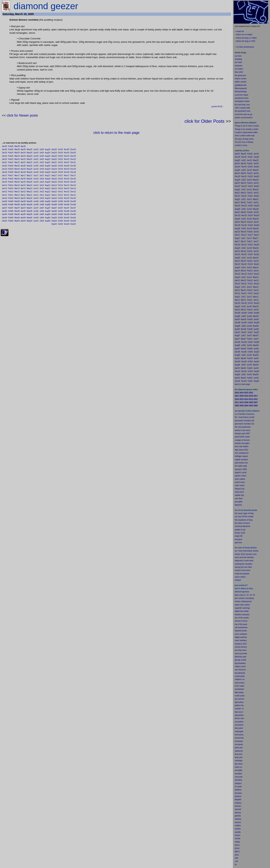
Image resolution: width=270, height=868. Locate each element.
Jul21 (42, 162)
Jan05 (4, 214)
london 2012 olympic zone (246, 554)
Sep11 (54, 195)
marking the (240, 564)
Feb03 (11, 221)
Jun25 (36, 149)
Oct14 (60, 185)
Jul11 (42, 195)
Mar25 (17, 149)
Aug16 (48, 179)
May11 (29, 195)
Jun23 (36, 156)
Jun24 (36, 153)
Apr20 (23, 166)
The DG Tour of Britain (244, 142)
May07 (29, 208)
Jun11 (36, 195)
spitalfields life (241, 85)
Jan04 (4, 218)
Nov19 (67, 169)
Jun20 (36, 166)
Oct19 (60, 169)
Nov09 (67, 201)
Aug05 (48, 214)
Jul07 (42, 208)
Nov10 (67, 198)
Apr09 (23, 201)
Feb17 (11, 175)
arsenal (238, 809)
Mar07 (17, 208)
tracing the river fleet (243, 567)
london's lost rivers (243, 430)
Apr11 (23, 195)
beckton (238, 796)
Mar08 (17, 205)
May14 (29, 185)
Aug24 (48, 153)
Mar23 (17, 156)
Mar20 (17, 166)
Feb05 (11, 214)
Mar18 (17, 172)
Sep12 (54, 192)
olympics (238, 644)
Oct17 (60, 175)
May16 (29, 179)
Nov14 (67, 185)
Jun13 (36, 188)
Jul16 (42, 179)
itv (236, 865)
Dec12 (73, 192)
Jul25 (42, 149)
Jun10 (36, 198)
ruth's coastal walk (242, 108)
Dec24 (73, 153)
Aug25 (48, 149)
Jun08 (36, 205)
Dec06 (73, 211)
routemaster (240, 676)
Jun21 (36, 162)
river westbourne (242, 453)
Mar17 (17, 175)
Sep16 (54, 179)
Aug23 (48, 156)
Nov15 (67, 182)
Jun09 (36, 201)
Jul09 (42, 201)
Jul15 (42, 182)
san (236, 670)
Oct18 (60, 172)
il (238, 543)
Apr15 (23, 182)
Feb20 (11, 166)
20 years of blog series (244, 139)
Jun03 (36, 221)
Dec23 (73, 156)
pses (240, 803)
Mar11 (17, 195)
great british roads (242, 437)
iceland (238, 580)
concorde (239, 777)
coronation (239, 722)
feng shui (239, 754)
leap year (239, 757)
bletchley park (241, 657)
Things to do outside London (247, 129)
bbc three (239, 764)
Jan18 (4, 172)
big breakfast (240, 663)
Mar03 (17, 221)
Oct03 (60, 221)
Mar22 (17, 159)
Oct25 (60, 149)
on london (239, 69)
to (238, 858)
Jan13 (4, 188)
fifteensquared (241, 88)
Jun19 (36, 169)
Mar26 (17, 146)
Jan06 (4, 211)
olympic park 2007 (242, 434)
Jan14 (4, 185)
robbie (237, 842)
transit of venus (241, 621)
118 (236, 861)
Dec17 (73, 175)
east (237, 683)
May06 (29, 211)
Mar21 (17, 162)
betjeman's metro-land (244, 561)
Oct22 (60, 159)
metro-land (239, 492)
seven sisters (240, 577)
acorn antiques (241, 634)
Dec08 (73, 205)
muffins (238, 826)
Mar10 (17, 198)
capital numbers (241, 460)
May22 (29, 159)
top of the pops (241, 624)
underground (246, 601)
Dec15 (73, 182)
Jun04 (36, 218)
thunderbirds (240, 673)
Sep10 (54, 198)
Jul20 (42, 166)
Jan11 (4, 195)
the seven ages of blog (244, 513)
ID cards (238, 787)
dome (237, 848)
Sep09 (54, 201)
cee (236, 838)
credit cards (240, 696)
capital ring (239, 495)
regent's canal (241, 473)
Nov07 (67, 208)
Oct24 (60, 153)
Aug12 (48, 192)
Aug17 (48, 175)
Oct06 (60, 211)
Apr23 (23, 156)
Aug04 (48, 218)
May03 (29, 221)
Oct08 (60, 205)
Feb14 (11, 185)
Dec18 (73, 172)
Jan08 (4, 205)
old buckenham (241, 627)
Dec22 (73, 159)
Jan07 (4, 208)
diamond (238, 592)
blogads (238, 800)
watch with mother (242, 605)
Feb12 (11, 192)
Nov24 (67, 153)
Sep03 (54, 221)
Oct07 (60, 208)
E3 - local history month (245, 417)
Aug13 (48, 188)
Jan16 (4, 179)
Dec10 (73, 198)
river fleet (239, 499)
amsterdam (239, 689)
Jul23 (42, 156)
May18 (29, 172)
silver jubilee (240, 479)
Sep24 (54, 153)
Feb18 (11, 172)
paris (237, 855)
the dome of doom (242, 523)
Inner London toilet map (245, 136)
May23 (29, 156)
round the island (241, 95)
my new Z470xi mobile (244, 517)
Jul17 (42, 175)
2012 (245, 644)
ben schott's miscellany (244, 598)
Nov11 (67, 195)
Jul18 (42, 172)
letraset (238, 806)
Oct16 (60, 179)
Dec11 (73, 195)
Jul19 (42, 169)
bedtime (238, 790)
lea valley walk (241, 466)
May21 (29, 162)
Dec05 (73, 214)
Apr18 (23, 172)
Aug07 (48, 208)
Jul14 (42, 185)
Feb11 (11, 195)
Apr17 (23, 175)
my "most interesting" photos (247, 551)
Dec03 (73, 221)
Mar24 (17, 153)
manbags (239, 761)
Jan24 (4, 153)
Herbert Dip (240, 489)
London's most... (242, 145)
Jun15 (36, 182)
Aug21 (48, 162)
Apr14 (23, 185)
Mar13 (17, 188)
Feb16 (11, 179)
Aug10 (48, 198)
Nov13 (67, 188)
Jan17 (4, 175)
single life (239, 536)
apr (236, 543)
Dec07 (73, 208)
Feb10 (11, 198)
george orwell (240, 660)
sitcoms (238, 813)
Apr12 (23, 192)
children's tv (240, 679)
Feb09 (11, 201)
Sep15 (54, 182)
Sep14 (54, 185)
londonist (238, 66)
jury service (240, 699)
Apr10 (23, 198)
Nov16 (67, 179)
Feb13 (11, 188)
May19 (29, 169)
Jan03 (4, 221)
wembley (238, 780)
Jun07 (36, 208)
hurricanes (239, 735)
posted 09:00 (217, 107)
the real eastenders (243, 427)
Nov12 (67, 192)
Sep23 (54, 156)
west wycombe (241, 654)
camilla (238, 832)
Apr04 (23, 218)
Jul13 (42, 188)
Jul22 (42, 159)
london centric (241, 79)
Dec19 (73, 169)
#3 (251, 595)
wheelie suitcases (242, 615)
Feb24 (11, 153)
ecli (236, 803)
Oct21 (60, 162)
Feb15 (11, 182)
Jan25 (4, 149)
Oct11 (60, 195)
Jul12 (42, 192)
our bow (238, 56)
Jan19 (4, 169)
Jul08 (42, 205)
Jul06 (42, 211)
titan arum (239, 712)
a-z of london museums (244, 414)
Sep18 (54, 172)
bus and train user (242, 105)
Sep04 (54, 218)
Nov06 (67, 211)
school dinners (241, 647)
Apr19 (23, 169)
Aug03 (48, 221)
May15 (29, 182)
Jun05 (36, 214)
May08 (29, 205)
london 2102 (240, 533)
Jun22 (36, 159)
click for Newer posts (22, 115)
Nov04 (67, 218)
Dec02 (73, 224)
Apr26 (23, 146)
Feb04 (11, 218)
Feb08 (11, 205)
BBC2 (237, 852)
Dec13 (73, 188)
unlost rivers (240, 482)
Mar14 (17, 185)
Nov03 (67, 221)
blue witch (239, 72)
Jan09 (4, 201)
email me (240, 31)
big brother (239, 702)
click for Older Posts (204, 121)
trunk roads (239, 686)
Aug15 (48, 182)
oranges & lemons (242, 440)
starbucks (239, 751)
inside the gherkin (242, 574)
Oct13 (60, 188)
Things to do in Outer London (247, 126)
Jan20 (4, 166)
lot (236, 858)
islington (238, 783)
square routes (240, 476)
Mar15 (17, 182)
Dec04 (73, 218)
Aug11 (48, 195)
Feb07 (11, 208)
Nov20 (67, 166)
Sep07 (54, 208)
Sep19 (54, 169)
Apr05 (23, 214)
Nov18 (67, 172)
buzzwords (239, 738)
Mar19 (17, 169)
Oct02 (60, 224)
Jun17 (36, 175)
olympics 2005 (241, 469)
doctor (237, 718)
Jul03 (42, 221)
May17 (29, 175)
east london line (241, 463)
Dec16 (73, 179)
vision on (238, 767)
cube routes (240, 485)
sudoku (238, 829)
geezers (246, 592)
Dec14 (73, 185)
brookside (239, 741)
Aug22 (48, 159)
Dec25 (73, 149)
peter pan (239, 748)
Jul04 (42, 218)
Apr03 (23, 221)
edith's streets (240, 82)
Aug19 (48, 169)
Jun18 (36, 172)
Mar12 (17, 192)
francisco (242, 670)
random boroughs (242, 443)
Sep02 (54, 224)
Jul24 (42, 153)
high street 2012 (241, 450)
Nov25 (67, 149)
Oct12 (60, 192)
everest (238, 822)
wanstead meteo (242, 98)
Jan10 (4, 198)
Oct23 (60, 156)
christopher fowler (242, 101)
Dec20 (73, 166)
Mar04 (17, 218)
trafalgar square (241, 456)
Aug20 (48, 166)
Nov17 (67, 175)
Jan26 (4, 146)
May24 (29, 153)
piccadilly (239, 502)
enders (242, 683)
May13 (29, 188)
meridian (249, 564)
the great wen (240, 75)
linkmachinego (241, 92)
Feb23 (11, 156)
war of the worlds (242, 618)
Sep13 (54, 188)
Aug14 (48, 185)
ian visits (238, 62)
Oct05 (60, 214)
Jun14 (36, 185)
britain (241, 693)
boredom (238, 539)
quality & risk (240, 530)
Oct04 (60, 218)
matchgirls (239, 731)
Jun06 (36, 211)
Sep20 (54, 166)
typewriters (239, 715)
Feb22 (11, 159)
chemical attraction (243, 526)
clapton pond (240, 666)
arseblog (238, 59)
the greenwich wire (243, 111)
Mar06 (17, 211)
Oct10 (60, 198)
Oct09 (60, 201)
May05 (29, 214)
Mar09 (17, 201)
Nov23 (67, 156)
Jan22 (4, 159)
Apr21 (23, 162)
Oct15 (60, 182)
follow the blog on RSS (246, 41)
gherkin (238, 816)
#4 (254, 595)
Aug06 (48, 211)
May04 (29, 218)
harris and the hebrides (244, 557)
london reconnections (244, 118)
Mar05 (17, 214)
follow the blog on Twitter (247, 38)
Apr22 (23, 159)
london (238, 601)
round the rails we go (243, 114)
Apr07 (23, 208)
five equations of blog (244, 520)
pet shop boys (241, 650)
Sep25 (54, 149)
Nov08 (67, 205)
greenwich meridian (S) (244, 424)
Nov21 (67, 162)
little (236, 693)
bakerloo (238, 505)
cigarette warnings (242, 608)
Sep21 (54, 162)
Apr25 (23, 149)
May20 (29, 166)
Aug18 (48, 172)
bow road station (242, 446)
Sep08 (54, 205)
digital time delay (242, 611)
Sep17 (54, 175)
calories (238, 819)
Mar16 (17, 179)
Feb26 (11, 146)
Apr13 (23, 188)
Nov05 (67, 214)
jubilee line (239, 705)
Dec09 (73, 201)
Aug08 (48, 205)
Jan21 (4, 162)
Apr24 (23, 153)
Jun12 (36, 192)
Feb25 (11, 149)
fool (240, 543)
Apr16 (23, 179)
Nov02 (67, 224)
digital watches (241, 637)
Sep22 (54, 159)
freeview (238, 793)
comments (239, 725)
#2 (248, 595)
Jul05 (42, 214)
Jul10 (42, 198)
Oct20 (60, 166)
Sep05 (54, 214)
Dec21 (73, 162)
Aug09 (48, 201)
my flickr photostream (245, 47)
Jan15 (4, 182)
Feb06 (11, 211)
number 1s (239, 709)
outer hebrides (241, 640)
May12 (29, 192)
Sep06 (54, 211)
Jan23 (4, 156)
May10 (29, 198)
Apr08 (23, 205)
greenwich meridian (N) (244, 421)
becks (237, 845)
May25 (29, 149)
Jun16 (36, 179)
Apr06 (23, 211)
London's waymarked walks (246, 132)
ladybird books (241, 631)
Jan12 (4, 192)
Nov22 (67, 159)
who (242, 718)
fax (239, 838)
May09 (29, 201)
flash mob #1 (240, 595)
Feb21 (11, 162)
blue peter (239, 728)
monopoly (239, 744)
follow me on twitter (244, 35)
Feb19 (11, 169)
